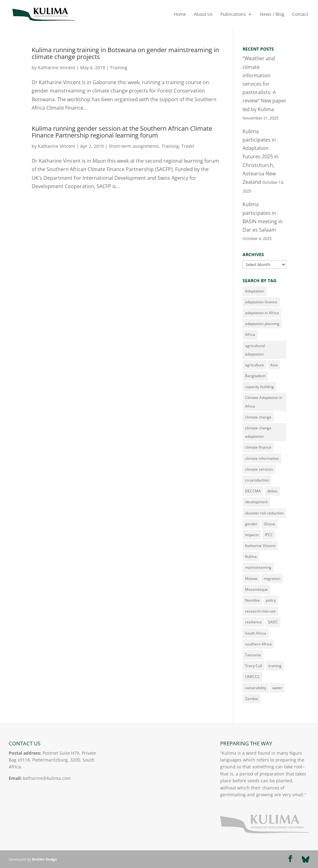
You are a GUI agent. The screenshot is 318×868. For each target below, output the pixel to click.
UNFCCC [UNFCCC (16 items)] (252, 677)
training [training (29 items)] (275, 666)
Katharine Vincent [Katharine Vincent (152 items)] (260, 546)
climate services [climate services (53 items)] (259, 469)
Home (180, 15)
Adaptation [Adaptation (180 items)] (254, 291)
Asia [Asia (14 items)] (274, 365)
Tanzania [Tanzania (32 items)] (253, 655)
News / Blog (272, 15)
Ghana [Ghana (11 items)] (269, 524)
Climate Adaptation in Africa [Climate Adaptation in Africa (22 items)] (264, 402)
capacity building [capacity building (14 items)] (259, 387)
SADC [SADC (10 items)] (273, 622)
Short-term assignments (134, 146)
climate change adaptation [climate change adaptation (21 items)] (258, 432)
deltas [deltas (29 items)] (272, 491)
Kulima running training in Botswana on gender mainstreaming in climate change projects (125, 53)
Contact (300, 15)
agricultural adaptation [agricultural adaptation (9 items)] (255, 350)
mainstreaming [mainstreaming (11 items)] (258, 567)
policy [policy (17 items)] (271, 600)
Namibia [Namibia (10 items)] (252, 600)
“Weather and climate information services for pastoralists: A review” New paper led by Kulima (264, 84)
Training (119, 68)
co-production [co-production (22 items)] (257, 480)
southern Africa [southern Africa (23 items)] (258, 644)
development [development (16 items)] (256, 502)
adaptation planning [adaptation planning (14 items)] (262, 324)
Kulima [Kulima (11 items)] (251, 556)
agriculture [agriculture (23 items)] (254, 365)
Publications (233, 15)
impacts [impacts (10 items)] (252, 535)
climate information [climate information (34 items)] (262, 458)
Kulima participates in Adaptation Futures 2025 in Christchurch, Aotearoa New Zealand (261, 157)
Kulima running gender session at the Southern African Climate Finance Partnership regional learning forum (122, 132)
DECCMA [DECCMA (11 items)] (253, 491)
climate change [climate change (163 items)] (258, 417)
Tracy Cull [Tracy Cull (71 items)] (254, 666)
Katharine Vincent (57, 68)
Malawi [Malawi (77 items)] (251, 579)
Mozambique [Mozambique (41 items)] (256, 589)
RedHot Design (44, 859)
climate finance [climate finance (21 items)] (258, 447)
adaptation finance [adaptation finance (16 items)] (261, 302)
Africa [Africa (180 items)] (250, 335)
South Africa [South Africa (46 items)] (256, 633)
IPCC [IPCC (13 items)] (269, 535)
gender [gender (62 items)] (251, 524)
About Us (203, 15)
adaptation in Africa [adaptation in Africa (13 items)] (262, 313)
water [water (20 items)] (277, 688)
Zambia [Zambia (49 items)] (252, 699)
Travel (188, 146)
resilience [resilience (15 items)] (253, 622)
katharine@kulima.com (47, 778)
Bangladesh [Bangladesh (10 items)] (255, 376)
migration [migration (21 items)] (272, 579)
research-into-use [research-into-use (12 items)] (260, 611)
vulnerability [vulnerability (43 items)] (256, 688)
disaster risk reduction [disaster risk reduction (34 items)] (264, 513)
